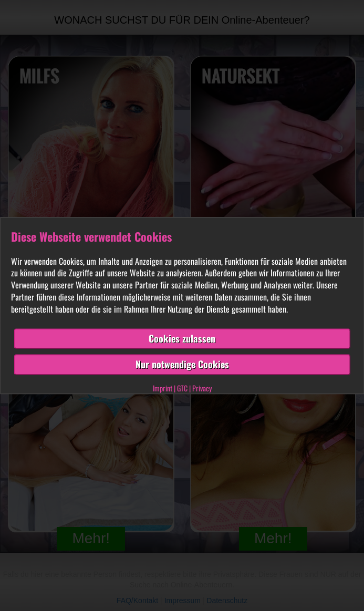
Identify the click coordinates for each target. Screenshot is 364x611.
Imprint (163, 388)
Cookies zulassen (182, 338)
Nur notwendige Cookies (182, 365)
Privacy (202, 388)
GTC (182, 388)
